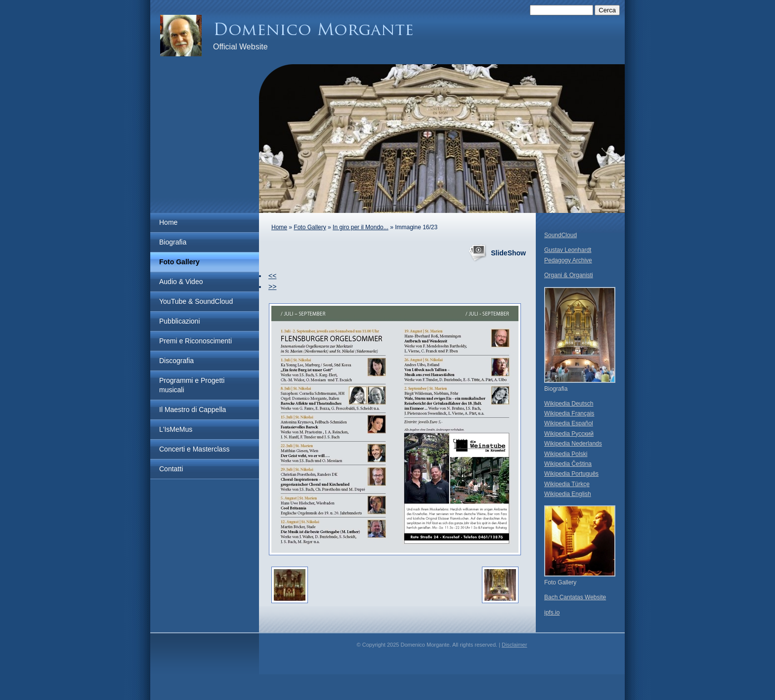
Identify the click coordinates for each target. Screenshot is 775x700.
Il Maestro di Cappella (193, 410)
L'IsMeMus (176, 429)
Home (168, 222)
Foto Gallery (179, 262)
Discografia (176, 361)
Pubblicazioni (180, 321)
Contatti (171, 469)
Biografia (173, 242)
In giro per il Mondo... (361, 227)
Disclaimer (514, 645)
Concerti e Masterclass (194, 449)
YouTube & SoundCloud (196, 301)
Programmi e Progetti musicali (192, 385)
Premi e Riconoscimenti (195, 341)
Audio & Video (181, 282)
